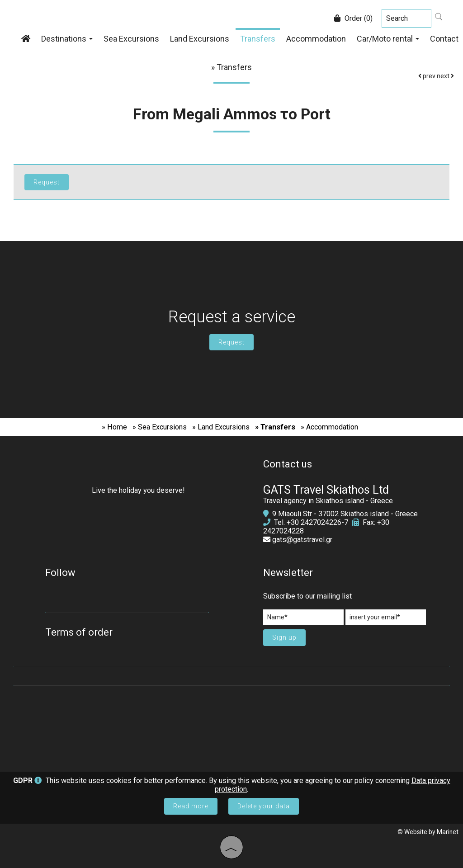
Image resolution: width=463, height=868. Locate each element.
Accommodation (316, 39)
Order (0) (353, 18)
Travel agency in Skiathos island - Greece (328, 501)
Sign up (284, 637)
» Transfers (275, 427)
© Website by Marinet (428, 832)
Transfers (258, 39)
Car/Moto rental (388, 39)
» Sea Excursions (160, 427)
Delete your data (264, 806)
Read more (191, 806)
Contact (444, 39)
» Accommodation (329, 427)
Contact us (288, 464)
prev (427, 76)
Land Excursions (200, 39)
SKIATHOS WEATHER (231, 724)
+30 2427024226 (314, 522)
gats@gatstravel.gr (302, 540)
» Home (114, 427)
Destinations (67, 39)
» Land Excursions (221, 427)
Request (231, 342)
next (445, 76)
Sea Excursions (131, 39)
